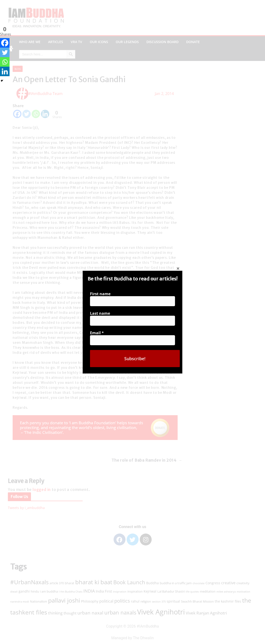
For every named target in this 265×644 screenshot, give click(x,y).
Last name (101, 313)
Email (99, 332)
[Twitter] (5, 52)
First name (102, 295)
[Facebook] (5, 43)
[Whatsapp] (5, 62)
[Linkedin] (5, 71)
